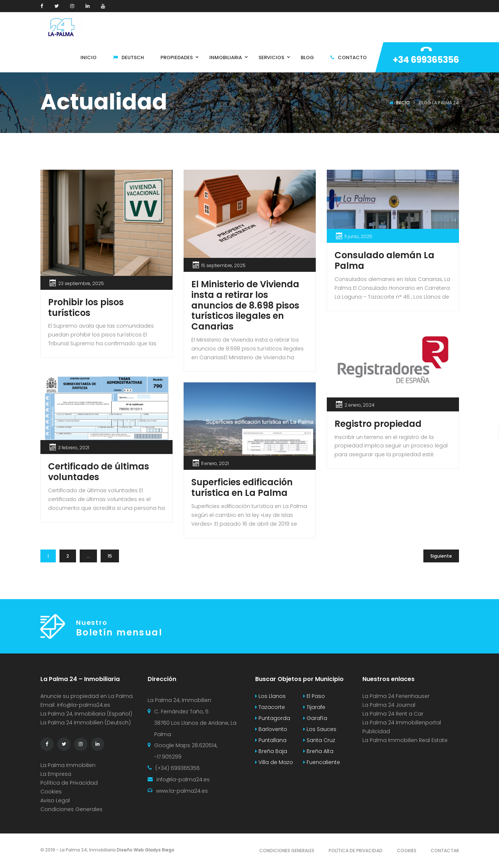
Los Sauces (320, 729)
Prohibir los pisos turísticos (86, 307)
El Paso (314, 696)
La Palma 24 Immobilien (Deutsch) (86, 723)
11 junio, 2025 (358, 236)
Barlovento (271, 729)
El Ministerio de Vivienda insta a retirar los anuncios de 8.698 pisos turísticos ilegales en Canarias (245, 305)
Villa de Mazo (274, 762)
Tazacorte (270, 707)
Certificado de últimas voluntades (99, 472)
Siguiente (441, 556)
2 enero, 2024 (359, 405)
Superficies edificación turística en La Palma (242, 487)
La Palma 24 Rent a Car (393, 714)
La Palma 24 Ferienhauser (396, 696)
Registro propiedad (378, 424)
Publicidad (377, 731)
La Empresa (56, 774)
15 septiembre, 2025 (223, 265)
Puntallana (271, 740)
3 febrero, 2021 (74, 448)
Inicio (403, 103)
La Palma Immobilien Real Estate (405, 740)
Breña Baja (271, 751)
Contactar (445, 851)
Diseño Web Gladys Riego (145, 850)
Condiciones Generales (71, 809)
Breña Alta (318, 751)
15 (110, 556)
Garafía (315, 718)
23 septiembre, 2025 (81, 283)
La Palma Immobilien (68, 765)
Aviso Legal (55, 800)
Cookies (51, 792)
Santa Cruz (319, 740)
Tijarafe (314, 707)
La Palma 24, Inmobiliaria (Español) (86, 714)
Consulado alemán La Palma (384, 260)
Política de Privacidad (69, 783)
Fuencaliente (322, 762)
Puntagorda (273, 718)
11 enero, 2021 (215, 463)
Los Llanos (270, 696)
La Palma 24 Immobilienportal (402, 723)
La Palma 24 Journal (389, 705)
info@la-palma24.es (84, 705)
